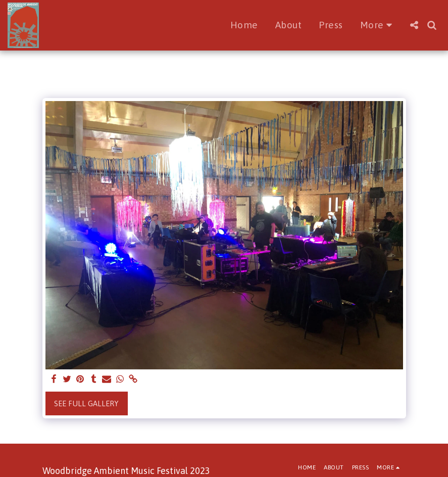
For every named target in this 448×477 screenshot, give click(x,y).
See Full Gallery (86, 403)
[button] (414, 25)
